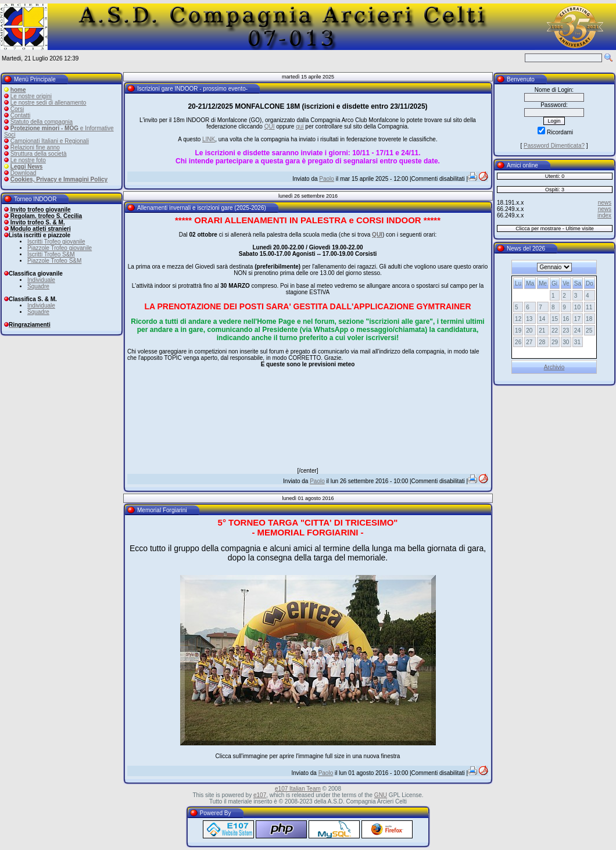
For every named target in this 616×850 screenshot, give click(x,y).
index (604, 215)
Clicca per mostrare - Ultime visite (555, 228)
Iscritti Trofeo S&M (51, 254)
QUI (270, 126)
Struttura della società (39, 154)
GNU (381, 795)
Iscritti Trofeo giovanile (56, 242)
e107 (260, 795)
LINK (209, 139)
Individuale (41, 280)
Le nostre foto (28, 160)
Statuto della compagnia (42, 122)
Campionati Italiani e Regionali (50, 141)
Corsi (17, 109)
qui (300, 126)
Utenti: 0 (555, 176)
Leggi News (27, 167)
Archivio (554, 367)
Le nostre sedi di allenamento (49, 103)
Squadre (38, 286)
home (18, 90)
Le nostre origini (31, 96)
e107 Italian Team (298, 789)
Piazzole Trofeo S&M (54, 261)
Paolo (327, 179)
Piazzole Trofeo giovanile (60, 248)
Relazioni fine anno (35, 147)
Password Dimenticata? (554, 146)
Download (23, 173)
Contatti (20, 115)
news (605, 203)
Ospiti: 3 (555, 190)
